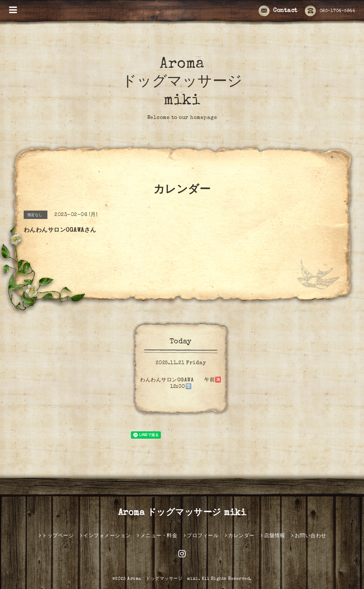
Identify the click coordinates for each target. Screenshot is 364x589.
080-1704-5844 (330, 11)
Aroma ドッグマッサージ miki (182, 83)
